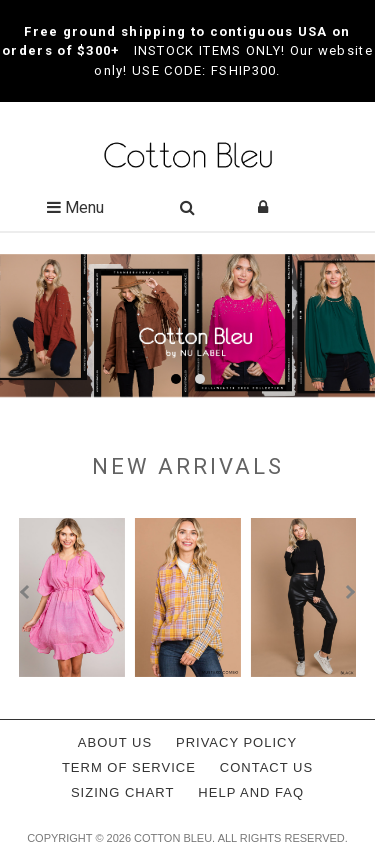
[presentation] (27, 592)
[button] (176, 379)
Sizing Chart (123, 792)
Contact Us (266, 767)
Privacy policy (236, 742)
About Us (115, 742)
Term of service (129, 767)
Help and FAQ (251, 792)
